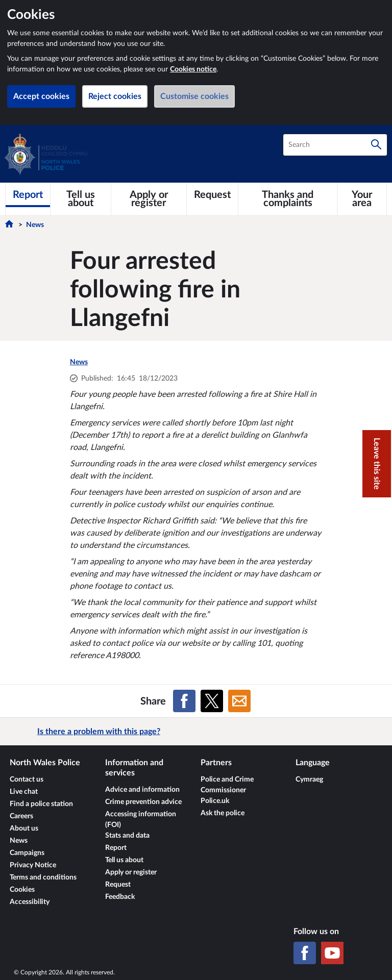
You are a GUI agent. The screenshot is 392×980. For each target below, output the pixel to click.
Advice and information (142, 790)
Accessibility (30, 902)
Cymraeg (309, 780)
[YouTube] (332, 953)
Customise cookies (194, 96)
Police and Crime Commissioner (227, 785)
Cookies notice (193, 69)
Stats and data (127, 836)
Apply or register (131, 872)
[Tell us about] (81, 199)
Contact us (27, 780)
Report (116, 848)
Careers (21, 816)
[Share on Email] (239, 701)
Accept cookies (41, 96)
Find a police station (41, 804)
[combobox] (335, 145)
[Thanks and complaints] (288, 199)
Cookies (22, 890)
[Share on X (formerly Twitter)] (212, 701)
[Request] (212, 195)
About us (24, 828)
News (35, 225)
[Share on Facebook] (184, 701)
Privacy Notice (33, 865)
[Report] (28, 195)
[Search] (376, 145)
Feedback (120, 897)
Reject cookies (115, 96)
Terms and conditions (43, 877)
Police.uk (215, 801)
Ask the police (223, 813)
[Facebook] (305, 953)
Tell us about (124, 860)
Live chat (24, 792)
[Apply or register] (149, 199)
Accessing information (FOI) (141, 820)
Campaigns (27, 853)
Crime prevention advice (143, 802)
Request (118, 885)
